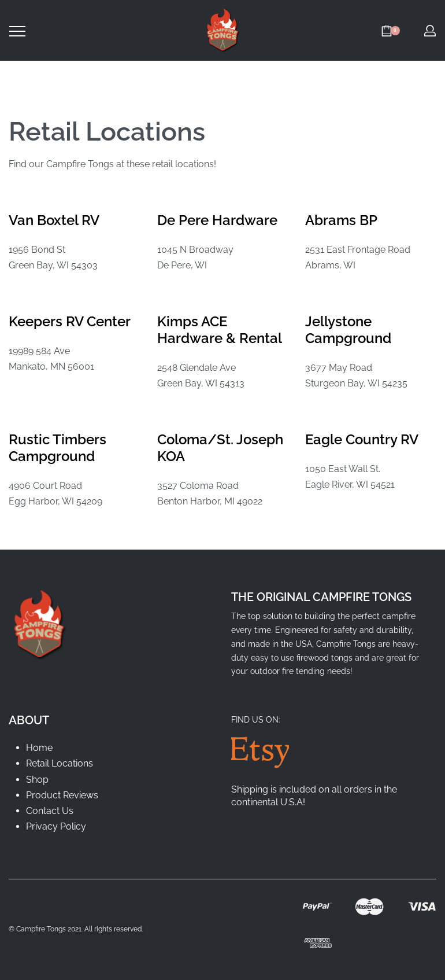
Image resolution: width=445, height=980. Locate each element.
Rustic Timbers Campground (58, 448)
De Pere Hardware (217, 220)
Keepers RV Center (70, 321)
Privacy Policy (56, 826)
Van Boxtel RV (54, 220)
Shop (37, 780)
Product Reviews (62, 795)
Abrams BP (341, 220)
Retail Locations (60, 763)
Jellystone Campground (348, 330)
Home (39, 748)
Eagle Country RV (362, 439)
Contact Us (50, 811)
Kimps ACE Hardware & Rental (220, 330)
